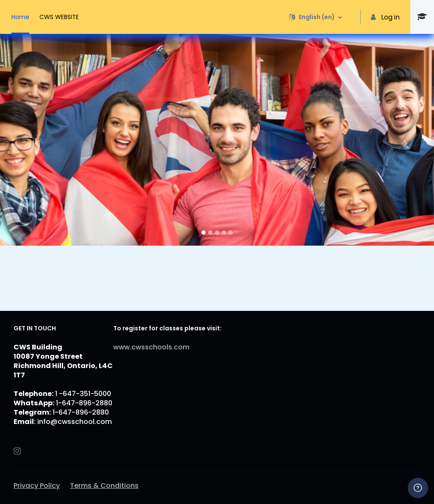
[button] (316, 17)
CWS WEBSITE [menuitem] (59, 17)
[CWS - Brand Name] (422, 17)
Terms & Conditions (104, 486)
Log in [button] (385, 17)
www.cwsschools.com (151, 347)
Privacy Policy (37, 486)
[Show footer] (418, 488)
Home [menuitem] (20, 17)
